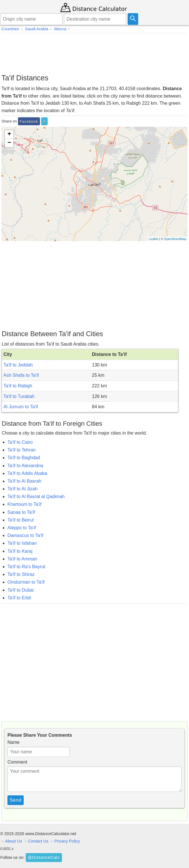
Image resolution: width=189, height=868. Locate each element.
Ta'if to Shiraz (21, 574)
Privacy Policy (67, 841)
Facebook (29, 121)
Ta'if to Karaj (20, 551)
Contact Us (38, 841)
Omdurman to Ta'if (26, 582)
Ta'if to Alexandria (25, 466)
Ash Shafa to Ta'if (21, 375)
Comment (17, 762)
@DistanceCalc (44, 857)
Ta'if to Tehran (22, 450)
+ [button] (9, 134)
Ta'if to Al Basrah (24, 481)
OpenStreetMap (175, 239)
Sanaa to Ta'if (21, 512)
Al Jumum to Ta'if (21, 407)
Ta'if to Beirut (21, 520)
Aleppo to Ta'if (22, 528)
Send (16, 800)
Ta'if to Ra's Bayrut (26, 567)
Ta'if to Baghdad (24, 458)
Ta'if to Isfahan (22, 543)
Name (14, 742)
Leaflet (153, 239)
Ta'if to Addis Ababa (27, 473)
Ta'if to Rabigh (18, 386)
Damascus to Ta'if (25, 535)
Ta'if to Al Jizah (22, 489)
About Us (14, 841)
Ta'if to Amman (22, 559)
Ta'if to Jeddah (18, 365)
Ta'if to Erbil (19, 598)
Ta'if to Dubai (21, 590)
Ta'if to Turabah (19, 396)
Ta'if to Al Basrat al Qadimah (36, 497)
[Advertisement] (94, 53)
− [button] (9, 143)
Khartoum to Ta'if (24, 504)
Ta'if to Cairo (20, 442)
